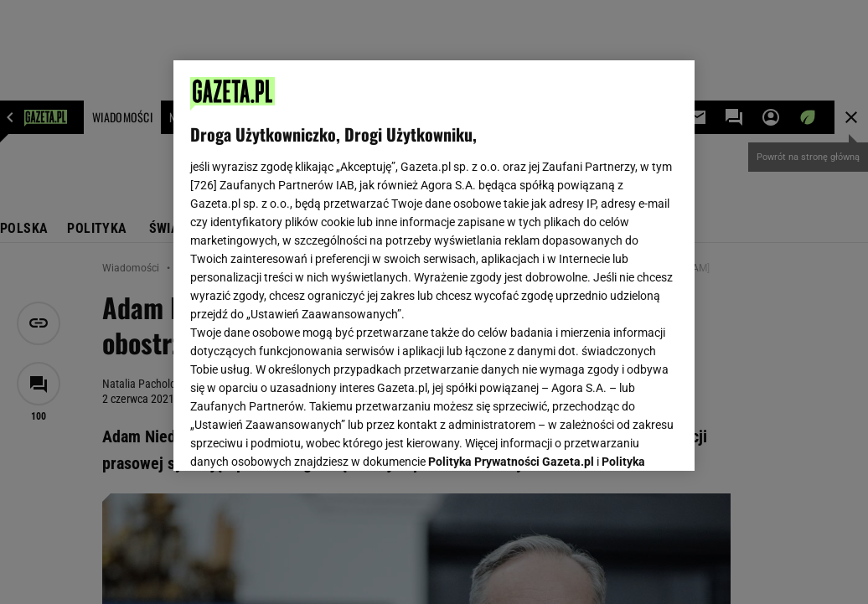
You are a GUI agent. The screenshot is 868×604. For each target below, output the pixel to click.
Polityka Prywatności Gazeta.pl (511, 249)
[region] (434, 266)
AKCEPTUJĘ (621, 438)
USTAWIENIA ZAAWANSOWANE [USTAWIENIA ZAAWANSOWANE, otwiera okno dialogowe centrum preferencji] (300, 437)
